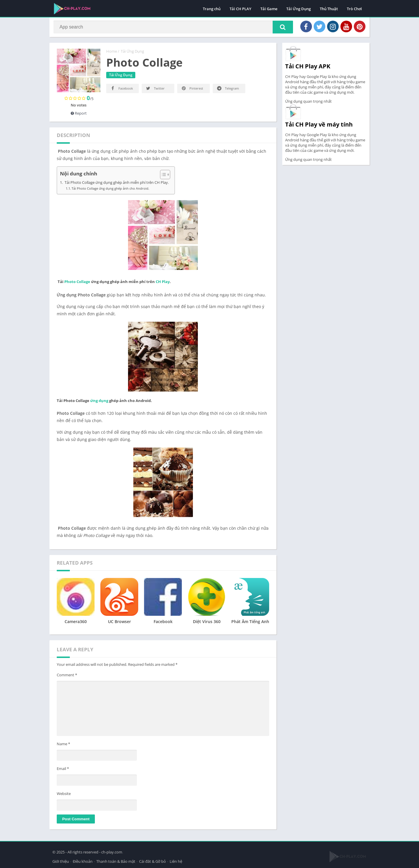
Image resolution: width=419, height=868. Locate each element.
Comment (67, 677)
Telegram (228, 90)
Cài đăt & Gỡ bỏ (152, 860)
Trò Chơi (354, 9)
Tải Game (269, 9)
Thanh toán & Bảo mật (116, 860)
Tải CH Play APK (308, 68)
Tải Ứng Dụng (299, 9)
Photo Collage (77, 284)
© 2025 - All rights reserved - (77, 851)
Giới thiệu (61, 860)
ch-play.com (112, 851)
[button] (280, 28)
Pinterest (192, 90)
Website (64, 796)
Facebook (121, 90)
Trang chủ (212, 9)
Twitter (155, 90)
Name (63, 746)
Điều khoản (83, 860)
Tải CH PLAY (240, 9)
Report (79, 115)
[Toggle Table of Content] (162, 177)
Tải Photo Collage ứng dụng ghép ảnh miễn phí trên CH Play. (116, 185)
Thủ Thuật (329, 9)
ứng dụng (99, 403)
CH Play (163, 284)
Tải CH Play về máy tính (319, 126)
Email (63, 771)
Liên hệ (176, 860)
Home (112, 53)
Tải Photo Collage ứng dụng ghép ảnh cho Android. (110, 190)
